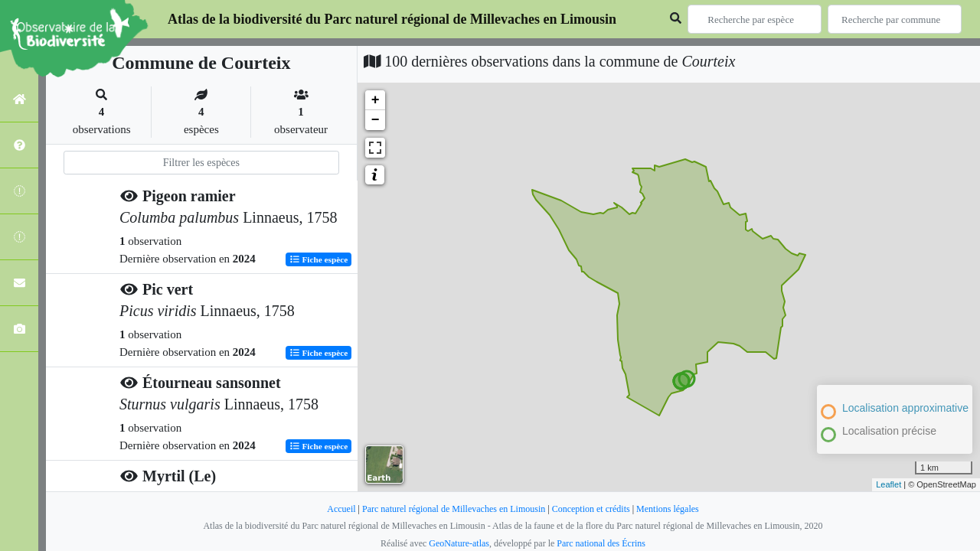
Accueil (341, 509)
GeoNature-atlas (459, 543)
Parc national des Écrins (601, 543)
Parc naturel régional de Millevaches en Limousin (454, 509)
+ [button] (376, 100)
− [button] (376, 120)
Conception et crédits (591, 509)
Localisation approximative (905, 408)
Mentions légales (668, 509)
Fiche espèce (319, 259)
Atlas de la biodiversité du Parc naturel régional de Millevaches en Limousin (392, 19)
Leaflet (889, 484)
